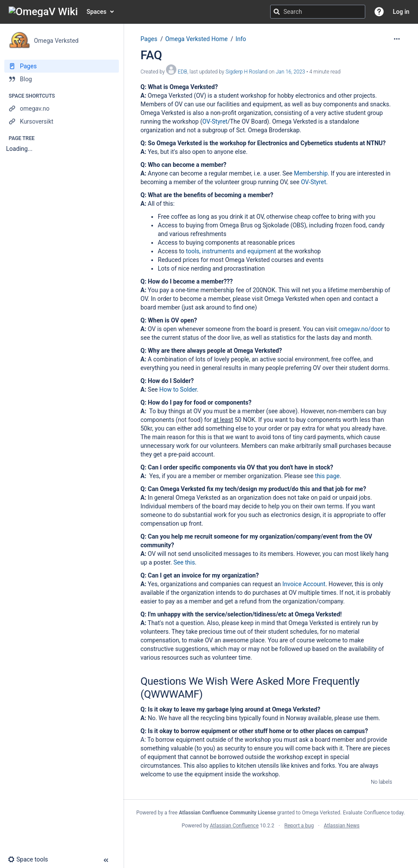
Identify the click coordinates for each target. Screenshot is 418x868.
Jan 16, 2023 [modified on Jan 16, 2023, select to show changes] (290, 72)
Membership (311, 173)
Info (241, 39)
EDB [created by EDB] (182, 72)
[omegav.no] (62, 108)
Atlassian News (342, 826)
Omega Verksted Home (196, 39)
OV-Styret (215, 121)
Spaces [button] (96, 12)
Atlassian (271, 845)
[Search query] (318, 12)
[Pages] (62, 66)
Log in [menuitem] (401, 12)
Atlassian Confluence (234, 826)
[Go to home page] (43, 12)
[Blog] (62, 79)
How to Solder (178, 389)
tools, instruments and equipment (231, 251)
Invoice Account (304, 584)
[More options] (397, 39)
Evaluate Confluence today (373, 813)
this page (327, 476)
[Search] (277, 12)
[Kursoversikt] (62, 121)
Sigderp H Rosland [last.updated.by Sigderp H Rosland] (247, 72)
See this (184, 562)
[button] (379, 12)
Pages (149, 39)
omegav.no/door (361, 329)
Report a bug (299, 826)
